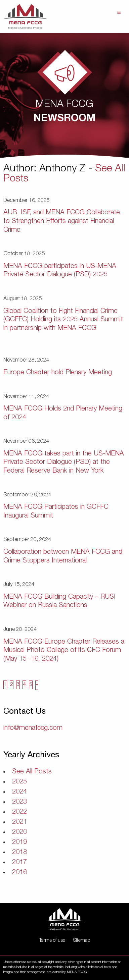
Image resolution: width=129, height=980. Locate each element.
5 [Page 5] (31, 685)
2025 (19, 782)
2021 (19, 822)
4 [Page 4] (24, 685)
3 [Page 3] (18, 685)
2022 (19, 812)
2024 (19, 792)
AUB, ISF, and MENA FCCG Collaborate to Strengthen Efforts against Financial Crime (62, 222)
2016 (19, 873)
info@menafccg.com (33, 728)
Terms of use (52, 941)
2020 (19, 832)
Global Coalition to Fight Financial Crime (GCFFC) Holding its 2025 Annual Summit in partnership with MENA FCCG (63, 320)
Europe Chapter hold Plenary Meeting (58, 373)
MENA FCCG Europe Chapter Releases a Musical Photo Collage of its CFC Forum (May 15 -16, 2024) (64, 651)
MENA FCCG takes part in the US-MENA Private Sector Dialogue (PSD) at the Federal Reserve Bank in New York (64, 463)
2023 (19, 802)
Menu (119, 12)
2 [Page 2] (12, 685)
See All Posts (32, 772)
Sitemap (82, 941)
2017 (19, 863)
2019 (19, 842)
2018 (19, 853)
